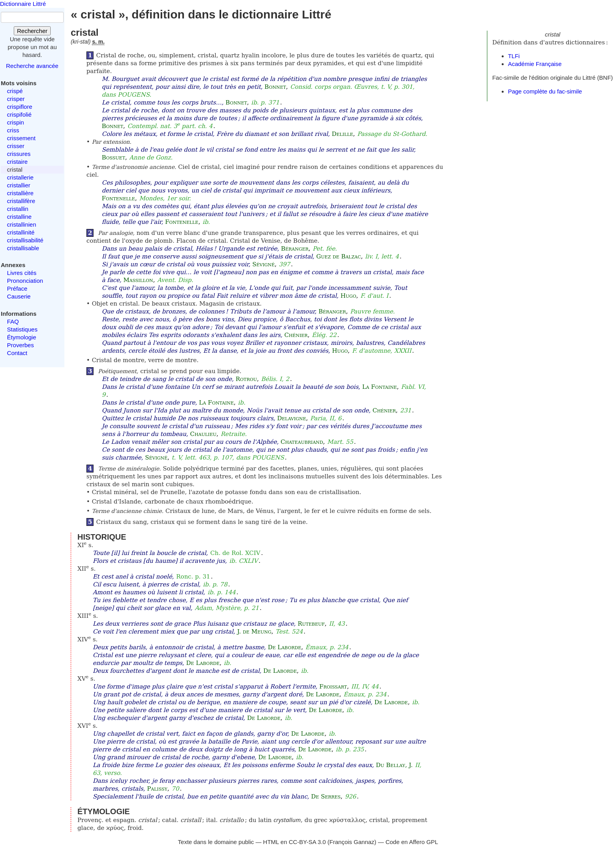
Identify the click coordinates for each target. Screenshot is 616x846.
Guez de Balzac (339, 256)
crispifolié (19, 114)
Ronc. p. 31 (193, 577)
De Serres (326, 797)
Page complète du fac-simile (545, 91)
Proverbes (20, 345)
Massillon (138, 280)
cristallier (19, 185)
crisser (16, 146)
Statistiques (22, 329)
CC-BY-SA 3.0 (307, 842)
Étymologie (22, 337)
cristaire (17, 162)
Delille (342, 134)
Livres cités (22, 273)
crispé (15, 91)
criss (13, 130)
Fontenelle (118, 198)
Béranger (295, 249)
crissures (19, 154)
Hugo (348, 296)
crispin (16, 122)
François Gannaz (352, 842)
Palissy (157, 789)
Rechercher (32, 31)
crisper (16, 99)
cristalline (19, 217)
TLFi (514, 56)
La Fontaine (379, 387)
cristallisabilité (25, 240)
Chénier (296, 335)
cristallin (18, 209)
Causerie (19, 296)
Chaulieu (203, 434)
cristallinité (21, 232)
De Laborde (285, 647)
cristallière (20, 193)
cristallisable (23, 248)
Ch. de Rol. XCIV (235, 553)
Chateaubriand (302, 442)
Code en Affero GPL (412, 842)
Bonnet (275, 87)
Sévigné (263, 264)
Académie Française (535, 64)
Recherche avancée (32, 66)
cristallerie (20, 177)
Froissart (333, 687)
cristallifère (21, 201)
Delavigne (292, 418)
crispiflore (20, 107)
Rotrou (246, 379)
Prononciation (25, 281)
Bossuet (114, 157)
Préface (17, 288)
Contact (17, 353)
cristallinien (22, 224)
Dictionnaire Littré (23, 4)
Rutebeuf (311, 624)
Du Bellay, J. (394, 765)
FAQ (13, 321)
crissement (21, 138)
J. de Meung (254, 632)
